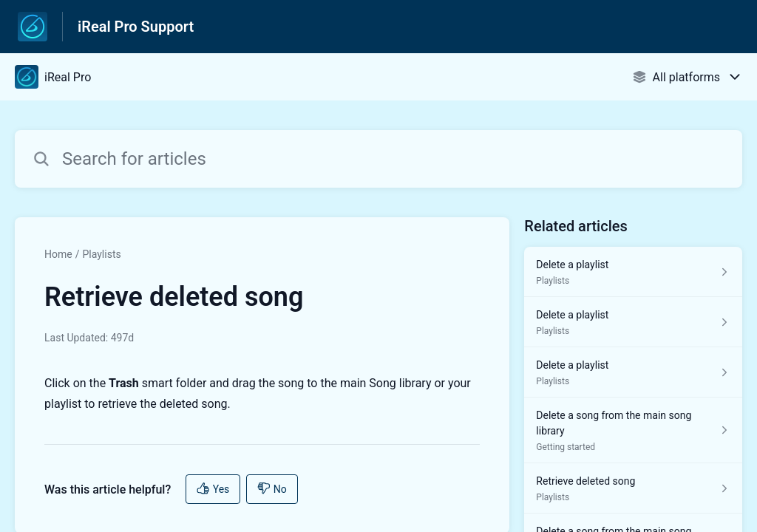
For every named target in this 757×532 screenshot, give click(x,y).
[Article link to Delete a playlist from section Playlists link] (633, 272)
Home (58, 254)
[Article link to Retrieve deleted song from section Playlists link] (633, 488)
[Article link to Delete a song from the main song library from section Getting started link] (633, 430)
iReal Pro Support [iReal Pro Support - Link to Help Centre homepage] (136, 27)
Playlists (101, 254)
